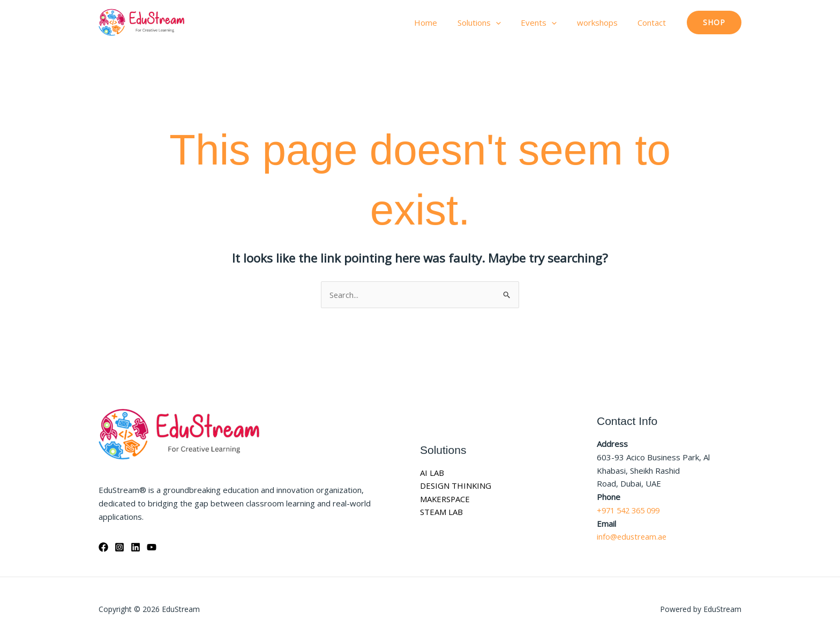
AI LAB (432, 473)
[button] (510, 23)
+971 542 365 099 (631, 510)
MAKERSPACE (446, 499)
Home (444, 23)
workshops (603, 23)
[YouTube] (152, 547)
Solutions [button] (493, 23)
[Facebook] (103, 547)
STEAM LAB (441, 512)
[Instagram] (119, 547)
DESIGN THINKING (456, 486)
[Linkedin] (136, 547)
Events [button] (549, 23)
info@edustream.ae (633, 537)
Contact (654, 23)
